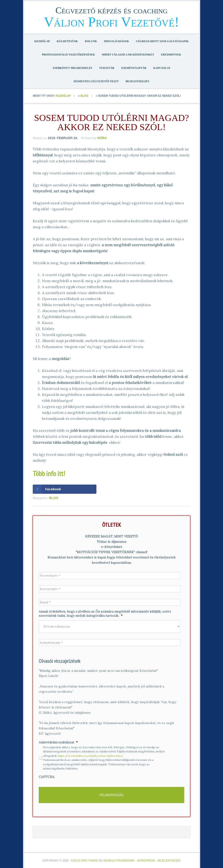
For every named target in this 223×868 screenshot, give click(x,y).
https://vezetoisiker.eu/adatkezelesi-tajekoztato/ (91, 756)
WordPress (146, 859)
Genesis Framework (119, 859)
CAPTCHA (47, 777)
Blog (85, 96)
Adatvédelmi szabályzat (58, 742)
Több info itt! (49, 473)
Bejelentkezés (169, 859)
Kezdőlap (63, 96)
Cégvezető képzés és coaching (112, 10)
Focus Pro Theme (84, 859)
